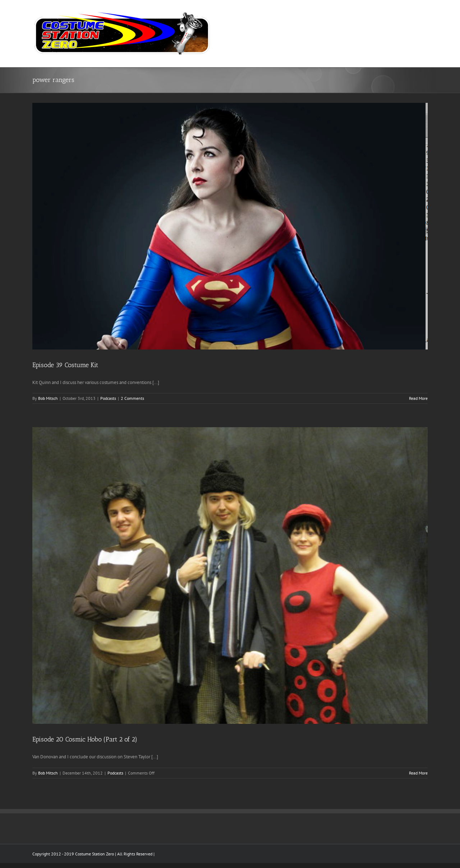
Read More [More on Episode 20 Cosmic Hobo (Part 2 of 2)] (418, 773)
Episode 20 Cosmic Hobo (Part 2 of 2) (85, 739)
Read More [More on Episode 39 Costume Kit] (418, 398)
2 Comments (132, 398)
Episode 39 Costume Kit (65, 365)
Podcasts (108, 398)
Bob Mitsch (48, 398)
